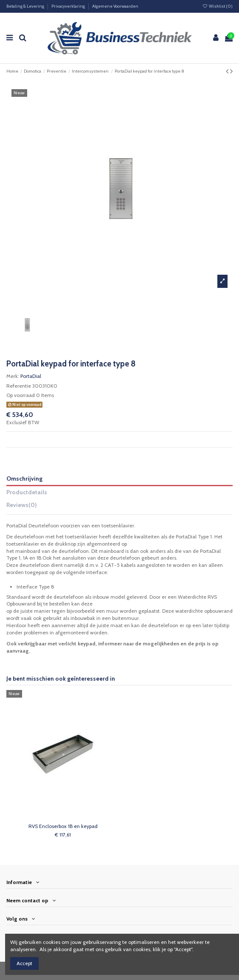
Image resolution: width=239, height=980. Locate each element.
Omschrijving (24, 479)
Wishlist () (218, 6)
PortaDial (31, 376)
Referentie (19, 386)
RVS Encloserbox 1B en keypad (63, 826)
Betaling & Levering (26, 6)
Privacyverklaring (69, 6)
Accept (24, 963)
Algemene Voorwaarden (115, 6)
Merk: (13, 376)
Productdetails (27, 492)
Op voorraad (21, 395)
